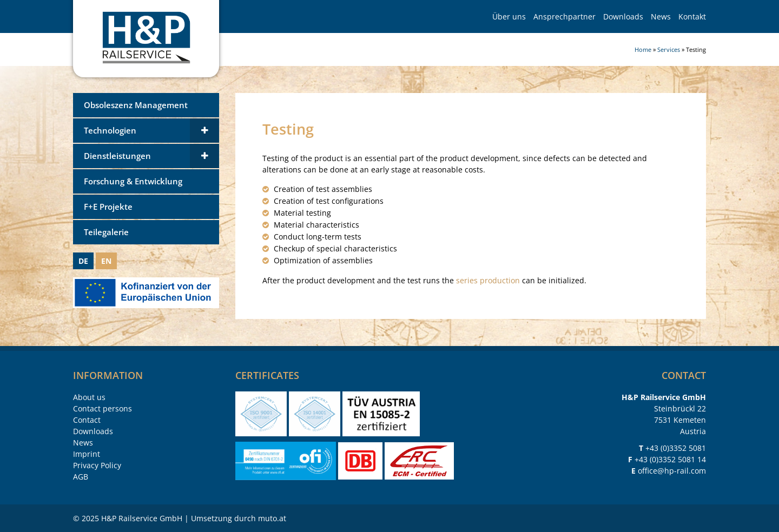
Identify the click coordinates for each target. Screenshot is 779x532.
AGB (81, 477)
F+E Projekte (108, 207)
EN (106, 261)
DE (83, 261)
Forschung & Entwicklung (133, 181)
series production (488, 280)
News (661, 16)
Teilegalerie (106, 232)
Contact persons (103, 408)
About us (89, 397)
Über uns (509, 16)
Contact (87, 420)
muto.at (272, 518)
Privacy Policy (97, 465)
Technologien (110, 131)
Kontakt (692, 16)
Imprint (87, 454)
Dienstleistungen (117, 156)
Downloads (623, 16)
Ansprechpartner (565, 16)
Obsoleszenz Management (136, 105)
